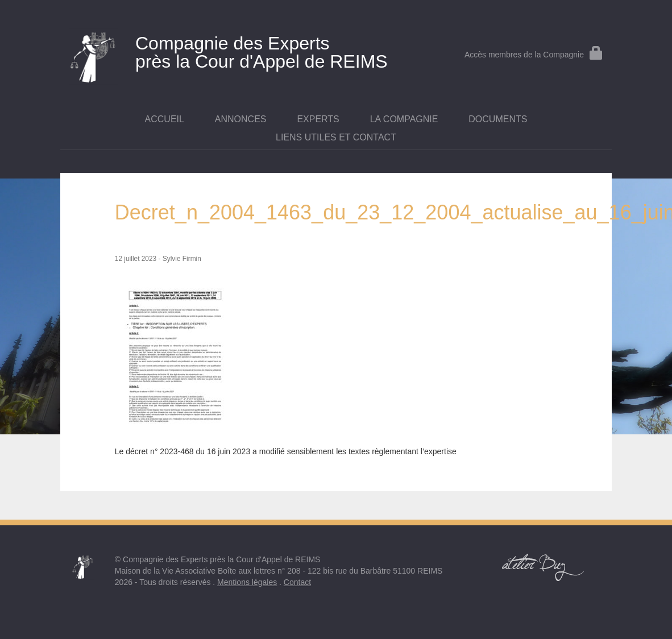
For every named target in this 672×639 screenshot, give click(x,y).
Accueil (165, 119)
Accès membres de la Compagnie (534, 55)
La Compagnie (404, 119)
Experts (318, 119)
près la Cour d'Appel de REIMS (244, 50)
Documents (498, 119)
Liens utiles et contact (336, 137)
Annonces (241, 119)
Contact (297, 582)
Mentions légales (247, 582)
